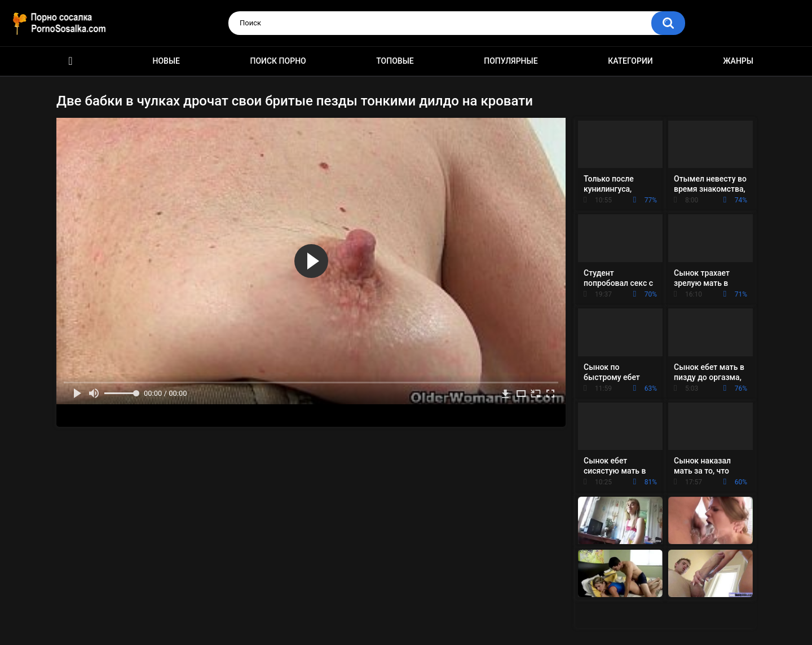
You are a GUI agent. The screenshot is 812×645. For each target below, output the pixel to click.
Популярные (511, 61)
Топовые (395, 61)
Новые (166, 61)
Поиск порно (278, 61)
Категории (630, 61)
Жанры (738, 61)
